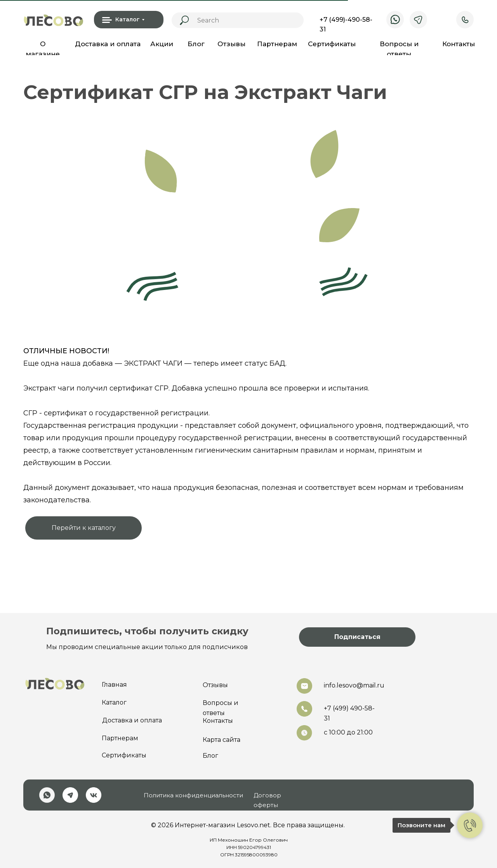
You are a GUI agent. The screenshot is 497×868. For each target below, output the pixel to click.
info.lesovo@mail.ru (354, 685)
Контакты (459, 44)
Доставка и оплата (108, 44)
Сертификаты (332, 44)
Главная (114, 685)
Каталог (114, 702)
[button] (357, 637)
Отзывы (231, 44)
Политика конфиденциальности (193, 795)
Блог (196, 44)
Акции (162, 44)
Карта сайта (222, 740)
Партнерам (277, 44)
